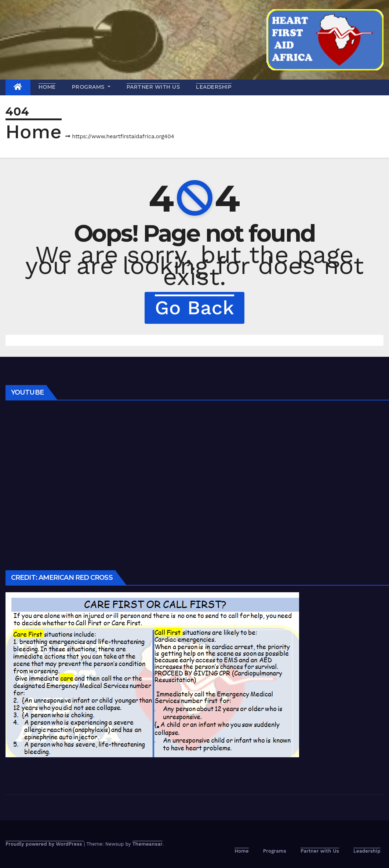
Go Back (194, 308)
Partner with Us (153, 87)
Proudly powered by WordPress (45, 844)
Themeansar (148, 844)
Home (47, 87)
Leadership (214, 87)
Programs (91, 87)
